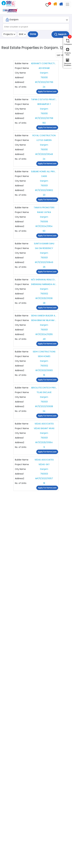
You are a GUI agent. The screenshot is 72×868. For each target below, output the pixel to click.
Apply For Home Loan (61, 5)
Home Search (55, 5)
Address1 (19, 77)
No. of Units (21, 87)
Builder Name (22, 63)
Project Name (22, 68)
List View (62, 55)
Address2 (20, 82)
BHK (21, 34)
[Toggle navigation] (67, 4)
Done (33, 34)
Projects (8, 34)
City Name (20, 73)
